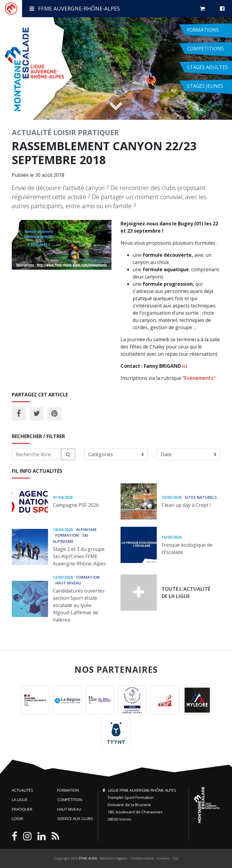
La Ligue (20, 800)
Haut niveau (69, 809)
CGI (175, 858)
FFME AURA (88, 858)
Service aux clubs (75, 819)
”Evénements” (199, 378)
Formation (68, 790)
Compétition (70, 800)
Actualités (23, 790)
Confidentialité (142, 858)
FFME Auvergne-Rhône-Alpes (75, 8)
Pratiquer (98, 132)
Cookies (163, 858)
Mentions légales (114, 858)
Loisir (65, 132)
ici (185, 366)
